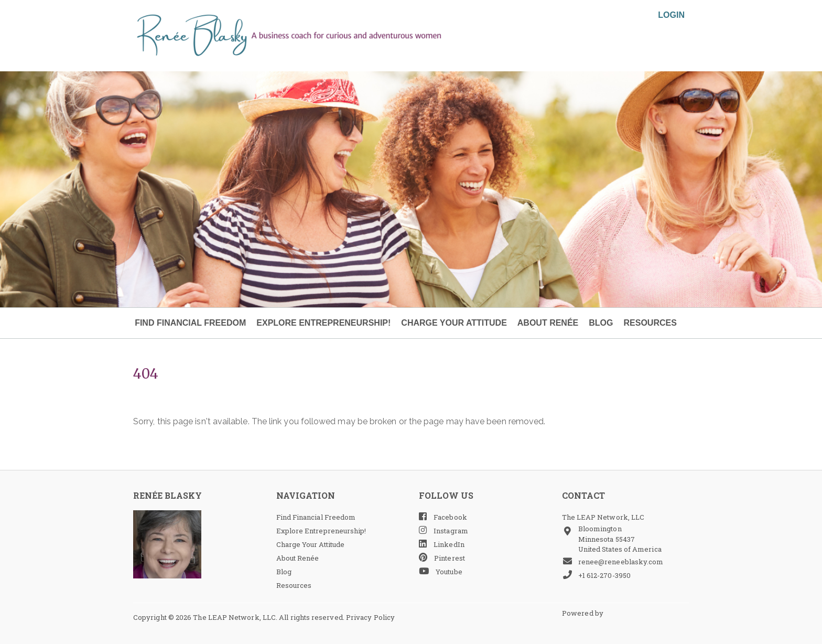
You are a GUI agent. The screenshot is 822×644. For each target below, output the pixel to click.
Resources (650, 323)
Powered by (583, 613)
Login (671, 15)
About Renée (548, 323)
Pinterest (442, 558)
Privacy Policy (370, 617)
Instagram (444, 530)
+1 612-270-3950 (596, 575)
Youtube (441, 571)
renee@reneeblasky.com (613, 561)
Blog (601, 323)
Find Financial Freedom (190, 323)
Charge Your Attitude (454, 323)
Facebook (443, 517)
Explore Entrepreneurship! (323, 323)
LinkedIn (442, 544)
